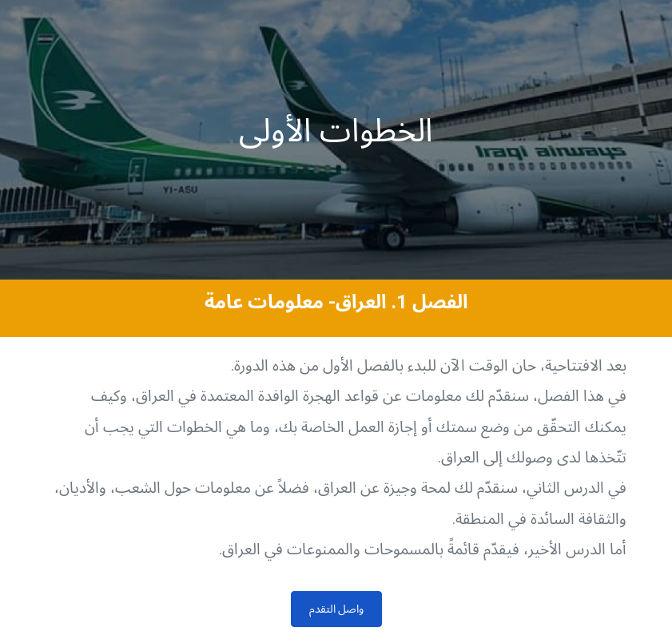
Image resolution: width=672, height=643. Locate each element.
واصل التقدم (336, 609)
